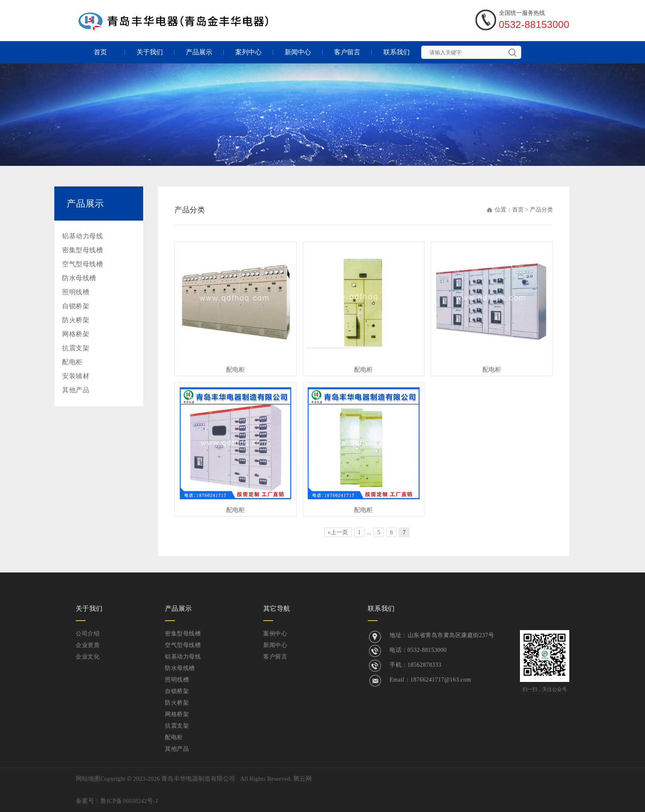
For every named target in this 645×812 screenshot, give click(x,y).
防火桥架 (76, 320)
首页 (100, 52)
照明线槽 (76, 292)
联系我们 (397, 52)
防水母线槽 (79, 278)
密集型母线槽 (82, 250)
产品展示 (199, 52)
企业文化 (88, 657)
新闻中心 (298, 52)
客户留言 (347, 52)
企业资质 (88, 645)
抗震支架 (76, 348)
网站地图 (88, 779)
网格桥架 (76, 334)
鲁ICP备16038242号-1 (129, 801)
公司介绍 (88, 634)
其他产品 (76, 390)
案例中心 (275, 634)
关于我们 (150, 52)
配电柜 (72, 362)
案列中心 (248, 52)
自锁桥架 (76, 306)
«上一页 (338, 532)
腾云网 (303, 779)
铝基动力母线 (82, 236)
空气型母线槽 (82, 264)
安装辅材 (76, 376)
